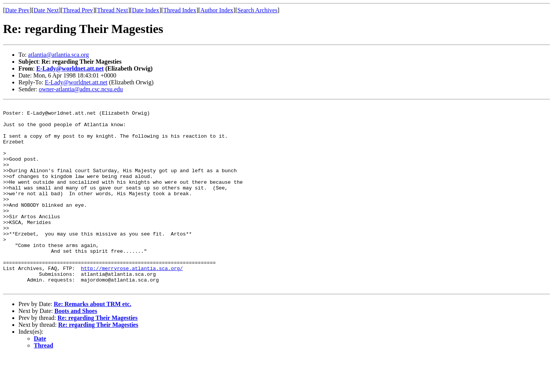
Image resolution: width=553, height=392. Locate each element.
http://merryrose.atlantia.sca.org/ (132, 301)
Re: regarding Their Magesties (98, 355)
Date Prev (17, 10)
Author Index (217, 10)
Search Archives (257, 10)
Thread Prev (78, 10)
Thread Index (180, 10)
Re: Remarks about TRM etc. (93, 341)
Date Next (46, 10)
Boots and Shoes (76, 348)
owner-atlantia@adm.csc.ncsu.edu (81, 89)
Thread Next (113, 10)
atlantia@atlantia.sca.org (58, 55)
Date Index (146, 10)
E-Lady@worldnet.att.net (70, 68)
